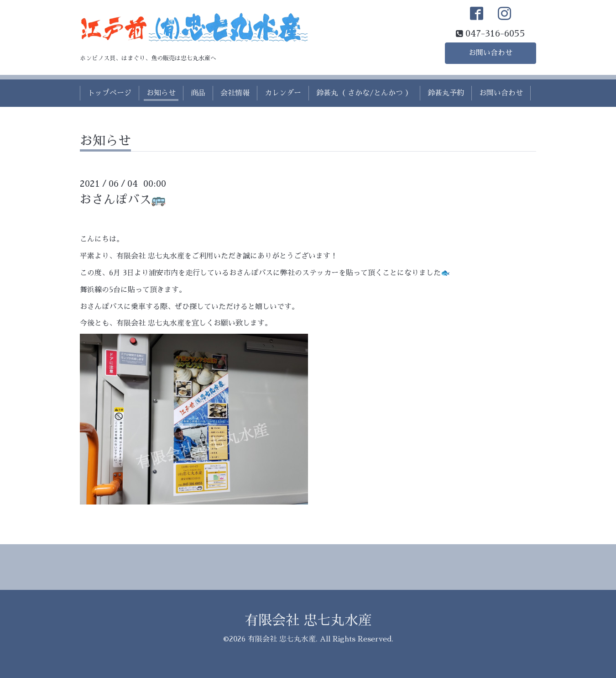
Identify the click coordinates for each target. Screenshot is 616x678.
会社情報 (235, 93)
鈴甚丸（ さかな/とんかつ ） (364, 93)
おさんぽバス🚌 (123, 200)
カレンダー (283, 93)
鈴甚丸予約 (446, 93)
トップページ (110, 93)
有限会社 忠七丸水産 (308, 620)
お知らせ (161, 93)
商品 (198, 93)
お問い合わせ (491, 53)
